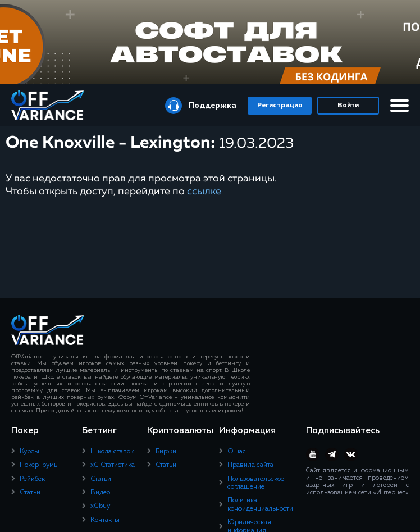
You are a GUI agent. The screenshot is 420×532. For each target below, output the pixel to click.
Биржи (166, 452)
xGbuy (100, 506)
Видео (100, 493)
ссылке (204, 192)
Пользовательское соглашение (256, 483)
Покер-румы (39, 465)
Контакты (105, 520)
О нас (237, 452)
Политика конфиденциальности (260, 504)
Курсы (29, 452)
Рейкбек (32, 479)
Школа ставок (112, 452)
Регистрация (280, 106)
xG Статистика (113, 465)
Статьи (30, 493)
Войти (348, 106)
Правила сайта (250, 465)
